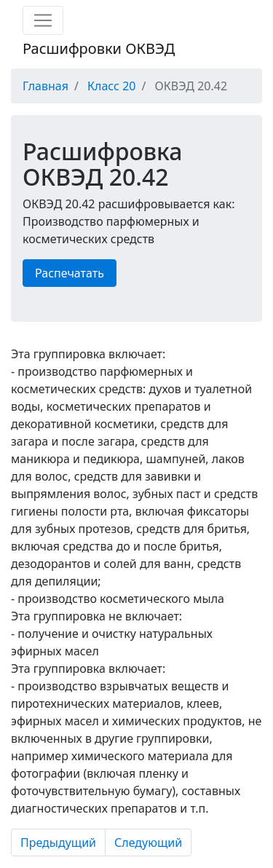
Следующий (148, 843)
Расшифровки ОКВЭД (99, 48)
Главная (45, 86)
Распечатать (70, 273)
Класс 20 (111, 86)
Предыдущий (58, 843)
